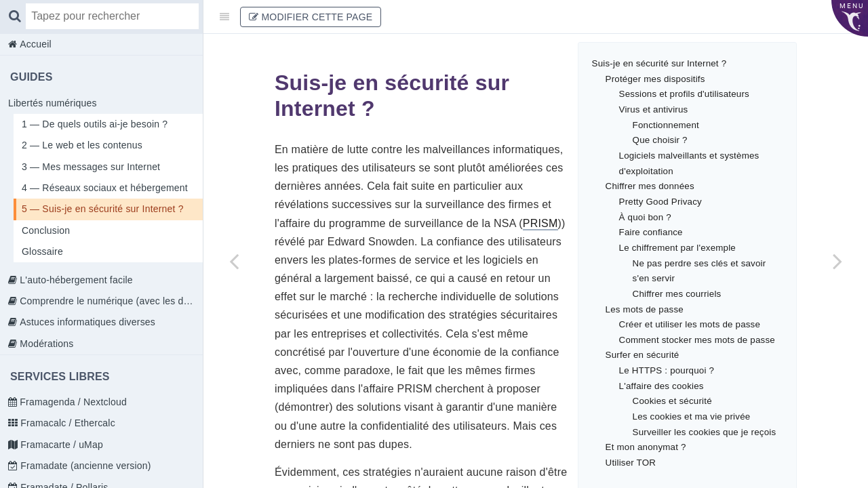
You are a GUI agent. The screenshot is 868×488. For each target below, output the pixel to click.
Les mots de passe (645, 309)
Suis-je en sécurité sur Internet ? (659, 63)
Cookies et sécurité (672, 401)
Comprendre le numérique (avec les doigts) (110, 301)
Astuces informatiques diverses (86, 322)
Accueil (34, 44)
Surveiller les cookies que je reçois (705, 432)
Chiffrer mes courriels (677, 294)
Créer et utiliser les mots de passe (690, 324)
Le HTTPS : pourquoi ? (667, 370)
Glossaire (42, 251)
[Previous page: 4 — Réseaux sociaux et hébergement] (234, 261)
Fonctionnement (666, 125)
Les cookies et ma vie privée (692, 416)
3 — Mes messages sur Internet (91, 167)
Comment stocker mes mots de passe (697, 340)
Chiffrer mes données (650, 186)
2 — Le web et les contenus (82, 145)
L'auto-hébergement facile (75, 280)
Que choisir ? (660, 140)
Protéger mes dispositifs (655, 79)
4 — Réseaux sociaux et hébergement (105, 188)
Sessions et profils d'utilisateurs (684, 94)
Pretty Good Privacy (660, 202)
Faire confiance (651, 232)
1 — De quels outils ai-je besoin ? (95, 124)
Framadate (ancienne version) (84, 466)
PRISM (540, 223)
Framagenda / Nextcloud (72, 402)
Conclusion (46, 230)
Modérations (45, 344)
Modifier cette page (311, 17)
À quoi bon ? (645, 217)
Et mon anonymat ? (646, 447)
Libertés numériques (53, 103)
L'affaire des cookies (662, 386)
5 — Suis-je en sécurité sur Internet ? (103, 209)
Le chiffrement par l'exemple (677, 248)
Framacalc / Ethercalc (66, 423)
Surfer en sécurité (643, 355)
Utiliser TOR (631, 463)
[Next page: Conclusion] (837, 261)
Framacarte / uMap (60, 445)
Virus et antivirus (654, 109)
